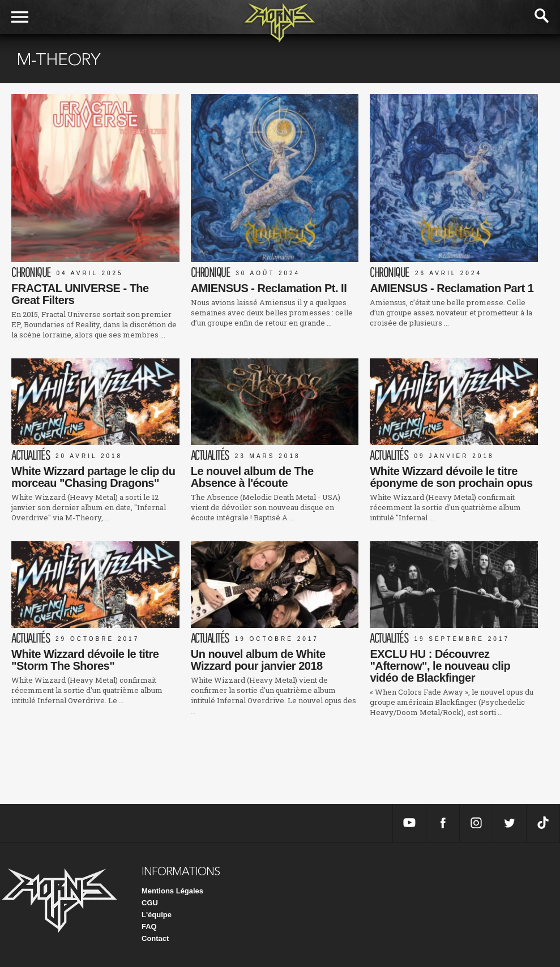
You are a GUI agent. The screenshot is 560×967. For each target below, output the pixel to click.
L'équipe (157, 915)
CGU (150, 903)
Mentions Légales (172, 891)
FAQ (149, 927)
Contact (155, 938)
